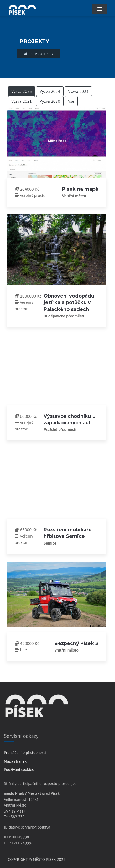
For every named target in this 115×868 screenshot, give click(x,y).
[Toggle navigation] (100, 9)
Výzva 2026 (22, 91)
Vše (71, 101)
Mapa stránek (15, 761)
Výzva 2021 (22, 101)
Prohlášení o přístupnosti (25, 753)
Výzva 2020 (50, 101)
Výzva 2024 (50, 91)
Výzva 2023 (78, 91)
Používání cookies (19, 770)
